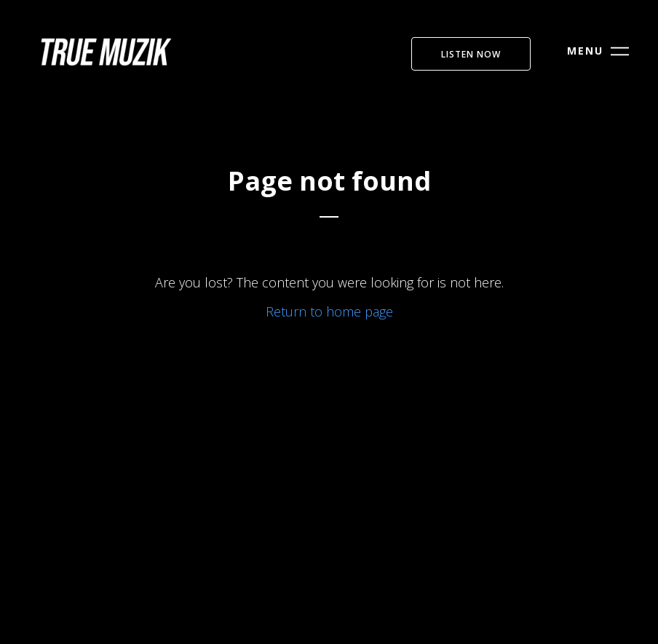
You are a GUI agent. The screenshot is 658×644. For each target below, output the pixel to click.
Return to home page (329, 311)
